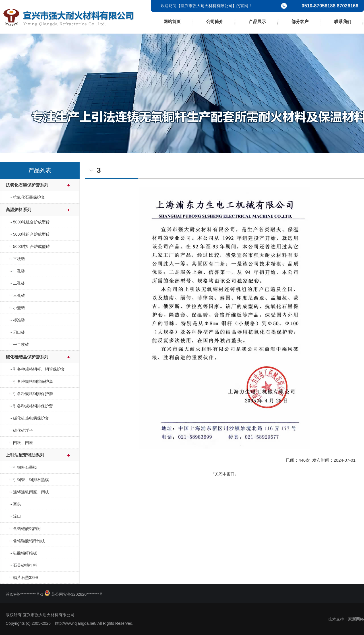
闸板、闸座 (23, 443)
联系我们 (343, 21)
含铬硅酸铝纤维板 (29, 541)
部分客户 (300, 21)
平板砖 (19, 259)
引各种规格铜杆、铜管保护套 (39, 369)
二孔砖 (19, 283)
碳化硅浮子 (23, 430)
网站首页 (172, 21)
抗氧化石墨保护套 (29, 197)
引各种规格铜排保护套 (33, 381)
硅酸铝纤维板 (25, 553)
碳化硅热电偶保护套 (31, 418)
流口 (17, 516)
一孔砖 (19, 271)
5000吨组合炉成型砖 (31, 222)
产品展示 (257, 21)
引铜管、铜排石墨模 (31, 480)
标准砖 (19, 320)
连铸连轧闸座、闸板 (31, 492)
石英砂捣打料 (25, 565)
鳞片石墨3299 (25, 578)
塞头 (17, 504)
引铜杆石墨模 (25, 467)
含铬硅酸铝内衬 (27, 529)
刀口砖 (19, 332)
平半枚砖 (21, 344)
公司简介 (215, 21)
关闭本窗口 (225, 474)
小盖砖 (19, 308)
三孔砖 (19, 295)
